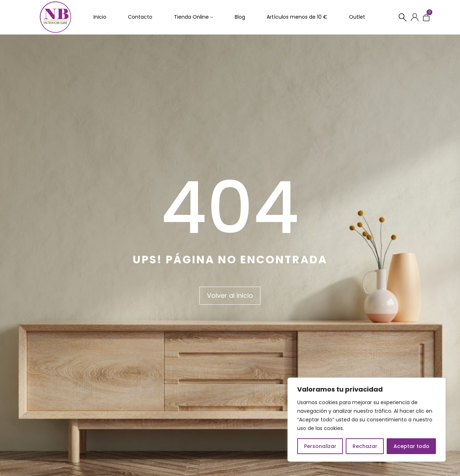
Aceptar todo (411, 446)
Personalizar (320, 446)
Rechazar (365, 446)
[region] (367, 420)
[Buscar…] (403, 18)
